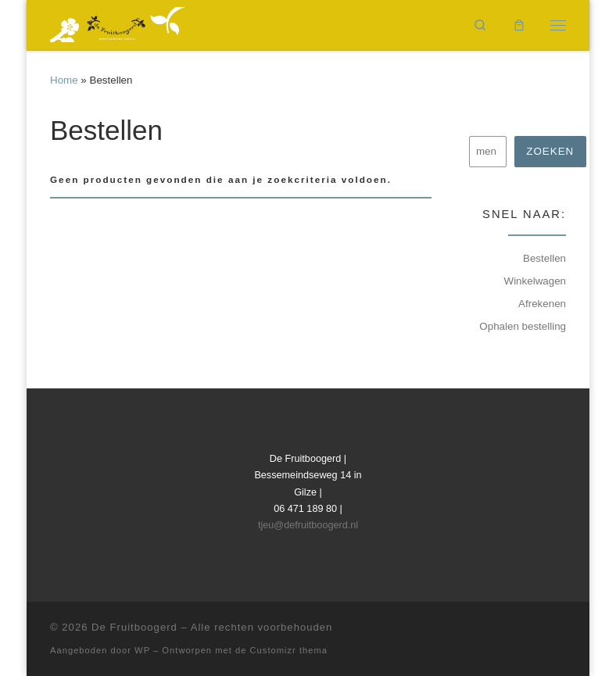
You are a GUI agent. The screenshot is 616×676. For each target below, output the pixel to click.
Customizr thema (289, 650)
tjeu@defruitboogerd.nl (308, 525)
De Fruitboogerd (134, 627)
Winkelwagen (535, 281)
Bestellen (544, 258)
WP (142, 650)
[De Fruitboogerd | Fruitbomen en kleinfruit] (117, 23)
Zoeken (550, 151)
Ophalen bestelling (523, 326)
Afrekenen (542, 304)
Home (64, 80)
